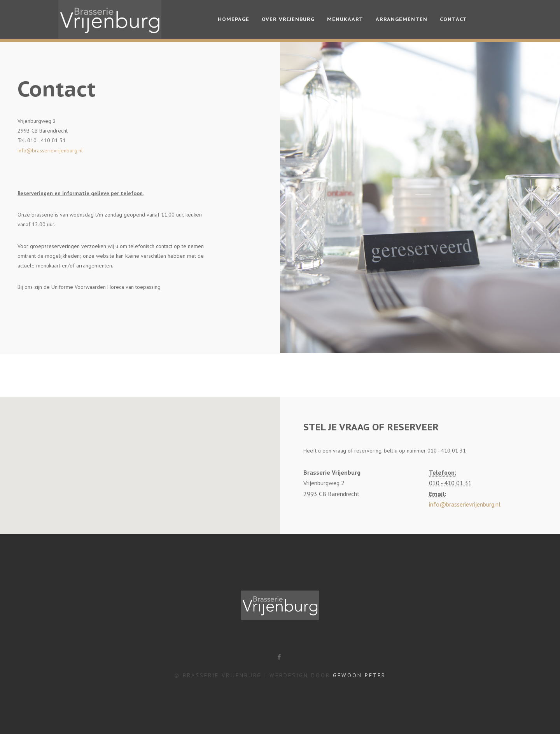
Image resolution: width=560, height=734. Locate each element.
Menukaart (345, 19)
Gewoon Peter (359, 675)
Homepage (234, 19)
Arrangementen (402, 19)
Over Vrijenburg (288, 19)
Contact (453, 19)
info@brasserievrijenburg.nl (50, 150)
